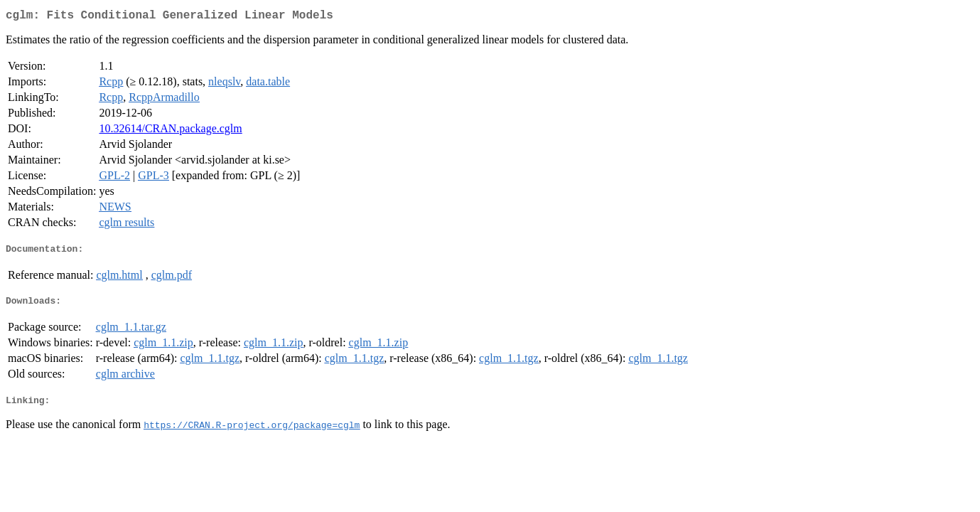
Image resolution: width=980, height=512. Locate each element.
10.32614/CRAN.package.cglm (170, 131)
